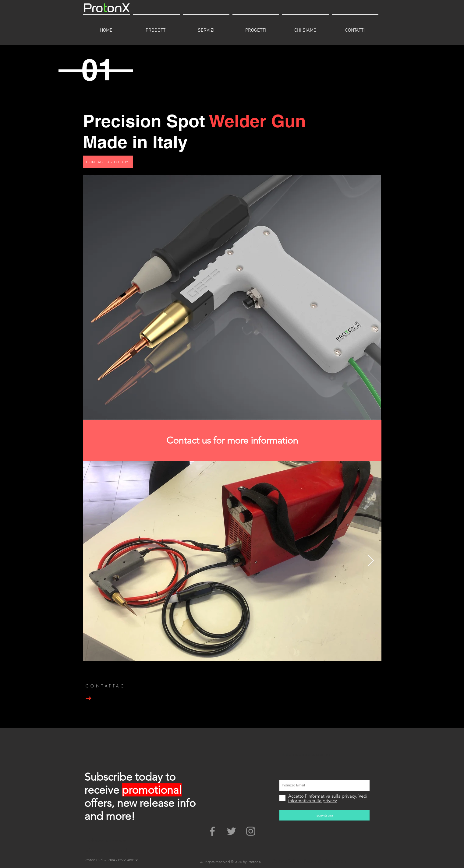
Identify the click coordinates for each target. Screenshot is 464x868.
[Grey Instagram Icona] (251, 831)
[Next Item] (371, 561)
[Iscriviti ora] (324, 815)
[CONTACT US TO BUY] (108, 162)
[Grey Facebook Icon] (212, 831)
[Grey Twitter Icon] (232, 831)
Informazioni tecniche (306, 754)
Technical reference (105, 840)
